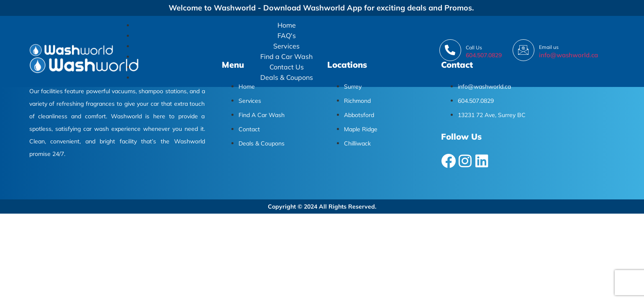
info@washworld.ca (568, 55)
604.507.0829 (484, 55)
